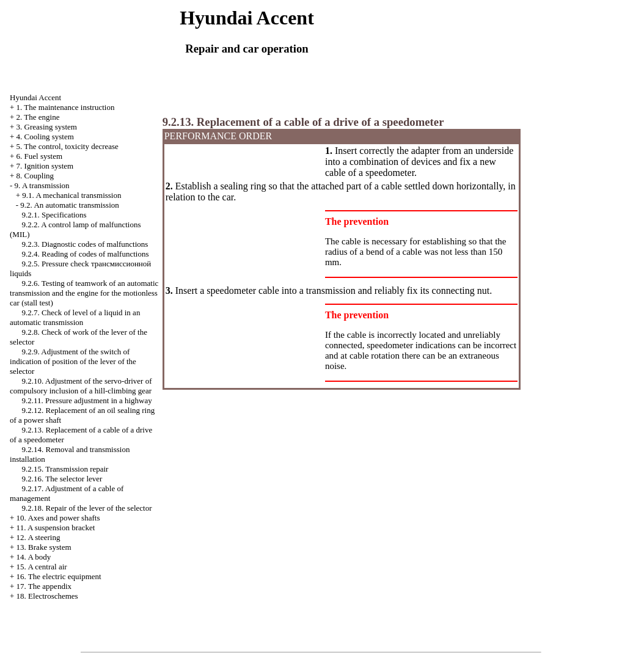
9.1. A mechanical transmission (71, 195)
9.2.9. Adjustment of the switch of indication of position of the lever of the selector (73, 361)
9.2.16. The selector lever (62, 479)
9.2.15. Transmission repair (65, 469)
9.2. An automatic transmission (69, 205)
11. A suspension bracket (56, 528)
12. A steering (38, 537)
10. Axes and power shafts (58, 518)
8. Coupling (35, 176)
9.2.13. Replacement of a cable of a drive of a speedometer (303, 122)
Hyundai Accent (35, 97)
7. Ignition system (45, 166)
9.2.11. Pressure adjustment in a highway (87, 400)
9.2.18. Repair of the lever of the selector (87, 508)
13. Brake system (44, 547)
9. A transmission (42, 185)
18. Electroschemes (47, 596)
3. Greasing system (47, 127)
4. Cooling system (45, 137)
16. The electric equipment (59, 576)
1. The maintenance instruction (66, 107)
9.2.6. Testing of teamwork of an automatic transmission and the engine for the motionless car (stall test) (84, 293)
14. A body (34, 557)
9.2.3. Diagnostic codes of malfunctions (85, 244)
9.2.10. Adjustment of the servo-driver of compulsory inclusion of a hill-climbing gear (81, 386)
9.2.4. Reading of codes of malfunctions (86, 254)
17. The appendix (44, 586)
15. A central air (42, 567)
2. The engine (38, 117)
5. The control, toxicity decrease (68, 146)
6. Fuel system (39, 156)
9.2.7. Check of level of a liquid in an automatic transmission (75, 317)
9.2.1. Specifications (54, 215)
